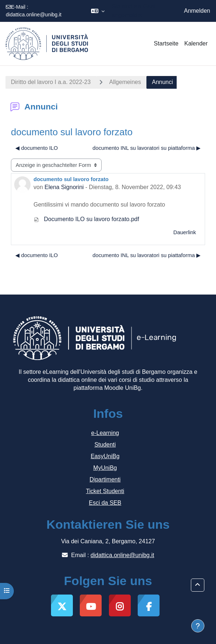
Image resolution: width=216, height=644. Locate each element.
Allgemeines (125, 82)
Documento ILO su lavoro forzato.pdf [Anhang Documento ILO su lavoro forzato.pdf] (86, 219)
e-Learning (105, 433)
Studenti (105, 445)
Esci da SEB (105, 503)
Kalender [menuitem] (196, 43)
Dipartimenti (105, 479)
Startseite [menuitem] (166, 43)
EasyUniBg (105, 456)
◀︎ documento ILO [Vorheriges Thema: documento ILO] (37, 148)
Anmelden (197, 11)
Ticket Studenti (105, 491)
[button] (98, 11)
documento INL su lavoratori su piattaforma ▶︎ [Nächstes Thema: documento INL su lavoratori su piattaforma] (147, 148)
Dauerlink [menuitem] (185, 232)
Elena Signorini (64, 187)
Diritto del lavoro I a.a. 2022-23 (51, 82)
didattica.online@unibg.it (34, 15)
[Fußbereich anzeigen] (198, 626)
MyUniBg (105, 468)
